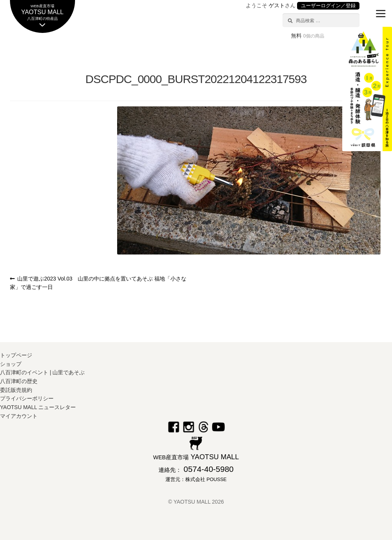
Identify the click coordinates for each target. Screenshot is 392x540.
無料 (308, 36)
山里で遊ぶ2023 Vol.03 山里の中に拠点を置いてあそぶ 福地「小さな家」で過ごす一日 (98, 283)
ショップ (11, 364)
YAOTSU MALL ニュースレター (38, 407)
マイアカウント (19, 416)
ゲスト (277, 5)
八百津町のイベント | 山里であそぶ (42, 372)
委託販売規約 (16, 390)
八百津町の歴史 (19, 381)
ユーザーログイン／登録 (328, 6)
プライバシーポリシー (27, 398)
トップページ (16, 355)
